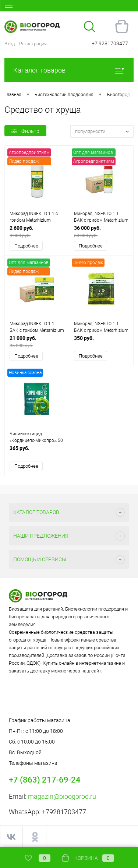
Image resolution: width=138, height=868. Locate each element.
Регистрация (33, 44)
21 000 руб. (37, 342)
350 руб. (101, 342)
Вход (10, 44)
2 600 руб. (37, 232)
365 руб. (37, 452)
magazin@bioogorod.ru (62, 796)
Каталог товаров (69, 70)
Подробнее (26, 246)
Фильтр (25, 131)
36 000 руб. (101, 232)
